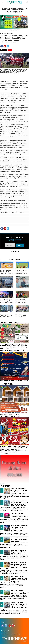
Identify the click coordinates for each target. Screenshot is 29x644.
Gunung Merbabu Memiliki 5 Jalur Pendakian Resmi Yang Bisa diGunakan (19, 540)
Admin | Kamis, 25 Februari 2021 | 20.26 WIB (9, 43)
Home (2, 34)
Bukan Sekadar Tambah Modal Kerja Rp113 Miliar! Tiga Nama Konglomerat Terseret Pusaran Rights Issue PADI (19, 503)
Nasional (12, 34)
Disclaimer (13, 634)
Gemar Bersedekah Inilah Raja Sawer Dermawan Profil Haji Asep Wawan (19, 490)
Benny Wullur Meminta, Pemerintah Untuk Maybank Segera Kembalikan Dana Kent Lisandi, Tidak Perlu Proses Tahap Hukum (14, 606)
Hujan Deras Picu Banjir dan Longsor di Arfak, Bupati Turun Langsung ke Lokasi (22, 302)
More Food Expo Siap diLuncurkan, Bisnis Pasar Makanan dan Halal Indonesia (19, 515)
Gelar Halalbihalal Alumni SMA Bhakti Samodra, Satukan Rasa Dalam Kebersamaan (21, 317)
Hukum (5, 34)
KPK (8, 34)
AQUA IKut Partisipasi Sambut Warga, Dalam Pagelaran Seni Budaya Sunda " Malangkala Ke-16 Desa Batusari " (7, 302)
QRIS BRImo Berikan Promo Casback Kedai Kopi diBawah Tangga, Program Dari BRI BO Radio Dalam (22, 273)
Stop (10, 50)
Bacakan (4, 50)
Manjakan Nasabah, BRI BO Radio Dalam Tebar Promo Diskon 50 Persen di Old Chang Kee (7, 273)
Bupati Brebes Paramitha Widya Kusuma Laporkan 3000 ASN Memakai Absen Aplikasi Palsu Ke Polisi (19, 579)
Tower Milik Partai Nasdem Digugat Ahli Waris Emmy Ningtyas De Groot (18, 552)
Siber (8, 634)
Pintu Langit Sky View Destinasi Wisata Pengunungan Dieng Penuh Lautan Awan (20, 592)
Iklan (19, 634)
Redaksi (3, 634)
